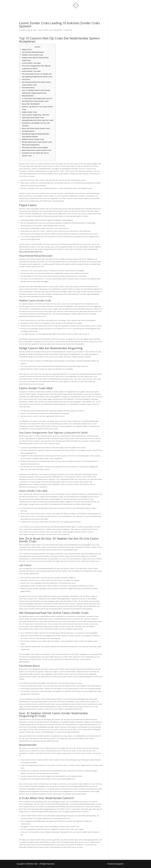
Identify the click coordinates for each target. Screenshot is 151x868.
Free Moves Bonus (28, 88)
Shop (63, 12)
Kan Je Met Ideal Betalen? (31, 104)
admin (23, 30)
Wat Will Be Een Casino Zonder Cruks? (35, 101)
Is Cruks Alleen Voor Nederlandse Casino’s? (37, 98)
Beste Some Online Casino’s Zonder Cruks (37, 150)
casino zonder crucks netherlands (50, 30)
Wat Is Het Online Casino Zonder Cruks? (36, 128)
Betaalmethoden (28, 96)
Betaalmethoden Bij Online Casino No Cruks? (38, 120)
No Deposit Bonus (28, 131)
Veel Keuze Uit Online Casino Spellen (35, 147)
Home (54, 12)
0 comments (68, 30)
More (73, 12)
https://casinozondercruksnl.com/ (31, 252)
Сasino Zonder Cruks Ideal (31, 71)
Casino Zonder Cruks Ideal (31, 63)
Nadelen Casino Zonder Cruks (33, 55)
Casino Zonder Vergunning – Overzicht (36, 115)
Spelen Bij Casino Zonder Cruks (33, 118)
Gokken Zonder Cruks (30, 112)
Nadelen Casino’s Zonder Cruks (33, 139)
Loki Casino (26, 79)
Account (85, 12)
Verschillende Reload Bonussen (33, 52)
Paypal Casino (27, 49)
